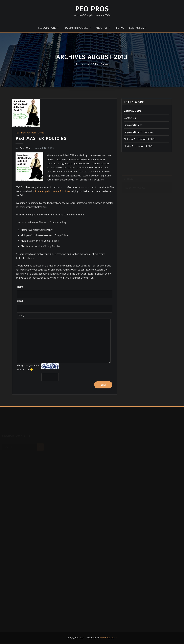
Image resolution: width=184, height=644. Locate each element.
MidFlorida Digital (109, 638)
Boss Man (23, 148)
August (105, 64)
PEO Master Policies (77, 28)
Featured (21, 133)
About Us (103, 28)
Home (82, 64)
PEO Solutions (48, 28)
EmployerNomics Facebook (139, 132)
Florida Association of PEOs (139, 146)
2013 (93, 64)
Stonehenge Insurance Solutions (52, 191)
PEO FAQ (119, 28)
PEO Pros (92, 9)
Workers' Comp (36, 133)
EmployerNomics (133, 125)
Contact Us (138, 28)
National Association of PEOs (140, 139)
